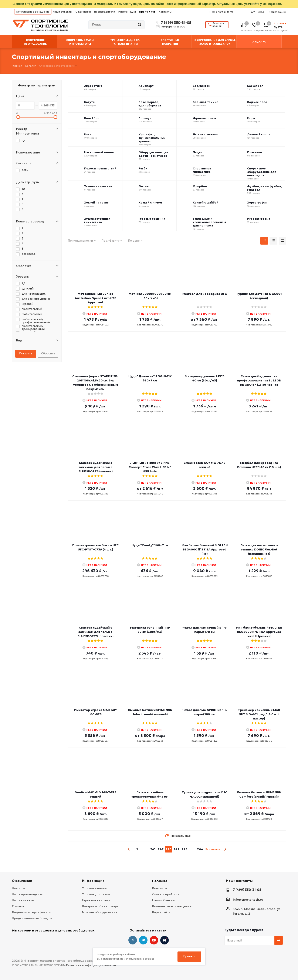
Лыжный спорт (259, 135)
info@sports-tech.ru (173, 27)
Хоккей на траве (96, 203)
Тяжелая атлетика (98, 186)
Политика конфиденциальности (91, 965)
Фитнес (144, 186)
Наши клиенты (23, 900)
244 (177, 849)
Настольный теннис (99, 152)
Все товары (213, 849)
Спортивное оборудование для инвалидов (262, 172)
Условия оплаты (94, 888)
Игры (251, 118)
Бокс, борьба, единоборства (150, 104)
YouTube (154, 940)
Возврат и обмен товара (100, 906)
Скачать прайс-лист (167, 894)
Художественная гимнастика (97, 221)
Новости (18, 888)
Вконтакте (133, 940)
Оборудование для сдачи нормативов (153, 154)
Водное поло (257, 102)
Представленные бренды (32, 918)
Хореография (257, 203)
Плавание (255, 152)
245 (184, 849)
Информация (127, 12)
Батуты (90, 102)
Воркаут (145, 118)
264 (200, 849)
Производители (105, 12)
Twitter (165, 940)
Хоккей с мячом (150, 203)
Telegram (143, 940)
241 (153, 849)
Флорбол (200, 186)
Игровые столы (204, 118)
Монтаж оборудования (100, 912)
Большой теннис (205, 102)
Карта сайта (161, 912)
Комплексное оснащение (33, 12)
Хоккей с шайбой (206, 203)
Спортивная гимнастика (202, 170)
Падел (198, 152)
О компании (83, 12)
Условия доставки (96, 894)
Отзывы (18, 906)
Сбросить (48, 353)
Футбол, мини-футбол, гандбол (265, 188)
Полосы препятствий (100, 169)
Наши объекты (62, 12)
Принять (189, 956)
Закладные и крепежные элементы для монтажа (209, 222)
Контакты (165, 12)
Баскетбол (255, 86)
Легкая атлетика (205, 135)
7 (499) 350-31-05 (175, 23)
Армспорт (146, 86)
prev (129, 849)
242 (161, 849)
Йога (88, 135)
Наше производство (28, 894)
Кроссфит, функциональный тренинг (152, 138)
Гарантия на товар (96, 900)
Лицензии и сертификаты (32, 912)
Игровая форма (259, 219)
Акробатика (93, 86)
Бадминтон (202, 86)
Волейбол (92, 118)
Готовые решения (152, 219)
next (225, 849)
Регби (143, 169)
